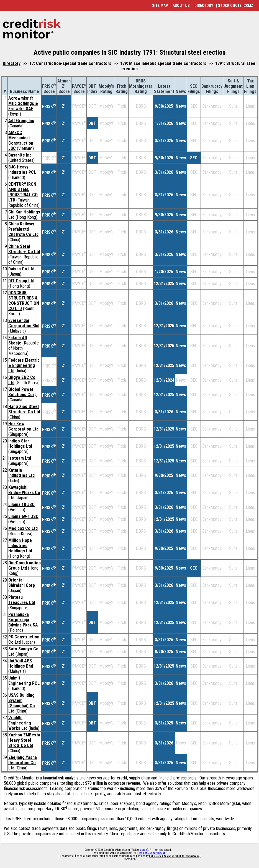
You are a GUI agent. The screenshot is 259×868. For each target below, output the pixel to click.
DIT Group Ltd (21, 281)
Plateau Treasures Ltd (22, 600)
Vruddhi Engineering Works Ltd (20, 723)
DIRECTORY (204, 6)
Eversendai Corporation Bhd (24, 323)
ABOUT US (181, 6)
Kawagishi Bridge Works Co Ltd (24, 493)
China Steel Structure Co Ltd (24, 249)
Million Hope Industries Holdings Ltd (20, 546)
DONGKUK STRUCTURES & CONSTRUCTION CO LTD (24, 301)
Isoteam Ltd (20, 458)
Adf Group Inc (21, 121)
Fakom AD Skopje (18, 340)
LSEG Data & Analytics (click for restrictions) (175, 856)
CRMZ (143, 850)
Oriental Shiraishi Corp (22, 583)
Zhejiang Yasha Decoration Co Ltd (23, 763)
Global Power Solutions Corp (22, 392)
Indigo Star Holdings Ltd (20, 444)
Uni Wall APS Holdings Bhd (21, 663)
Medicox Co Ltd (23, 528)
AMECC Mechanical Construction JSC (21, 140)
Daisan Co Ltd (21, 269)
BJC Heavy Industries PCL (22, 170)
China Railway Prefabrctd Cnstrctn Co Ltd (23, 229)
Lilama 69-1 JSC (23, 516)
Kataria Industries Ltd (21, 473)
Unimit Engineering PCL (24, 681)
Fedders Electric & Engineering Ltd (24, 365)
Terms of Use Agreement (151, 853)
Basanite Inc (20, 155)
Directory (12, 63)
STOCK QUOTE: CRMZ (236, 6)
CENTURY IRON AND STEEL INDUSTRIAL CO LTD (23, 192)
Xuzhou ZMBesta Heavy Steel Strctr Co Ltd (24, 740)
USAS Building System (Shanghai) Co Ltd (22, 703)
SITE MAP (160, 6)
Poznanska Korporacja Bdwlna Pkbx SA (23, 620)
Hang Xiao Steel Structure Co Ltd (24, 409)
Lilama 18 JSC (21, 505)
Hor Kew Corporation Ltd (23, 426)
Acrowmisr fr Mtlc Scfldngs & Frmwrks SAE (23, 103)
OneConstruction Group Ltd (25, 565)
